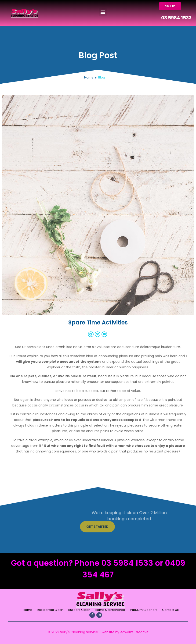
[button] (103, 12)
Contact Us (170, 610)
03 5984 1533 (176, 18)
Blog (102, 77)
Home (89, 77)
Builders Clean (79, 610)
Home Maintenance (110, 610)
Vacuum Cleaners (144, 610)
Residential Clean (50, 610)
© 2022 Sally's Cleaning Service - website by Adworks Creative (98, 632)
